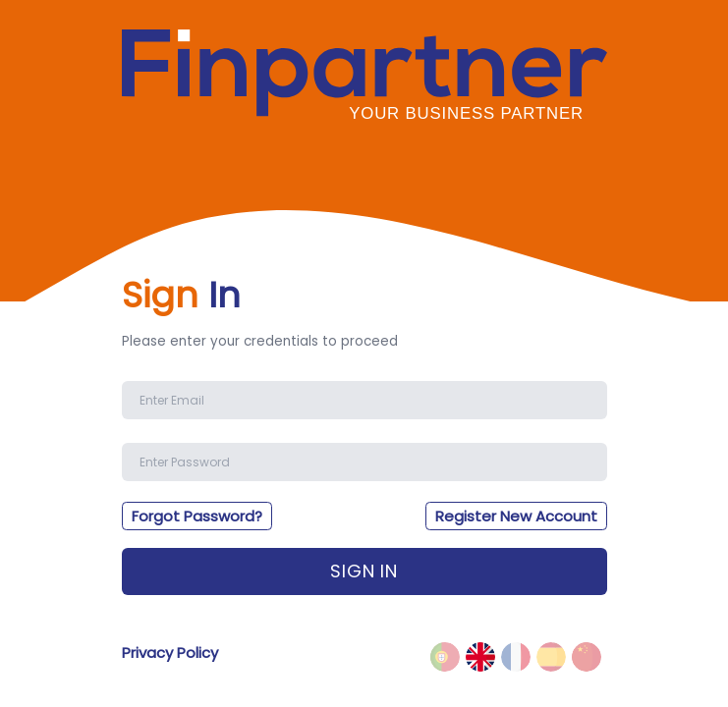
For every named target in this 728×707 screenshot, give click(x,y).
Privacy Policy (170, 653)
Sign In (364, 571)
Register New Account (516, 516)
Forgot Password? (197, 516)
